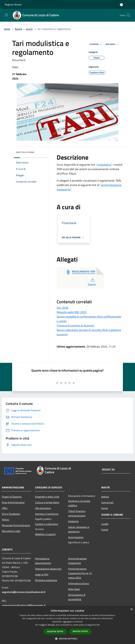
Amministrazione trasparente (77, 561)
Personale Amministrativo (16, 525)
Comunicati (107, 502)
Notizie (105, 497)
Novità (18, 29)
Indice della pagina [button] (25, 152)
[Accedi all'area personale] (121, 5)
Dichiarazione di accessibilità (77, 597)
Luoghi (105, 524)
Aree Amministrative (13, 502)
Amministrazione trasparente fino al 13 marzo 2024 (80, 573)
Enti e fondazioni (11, 514)
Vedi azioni (112, 44)
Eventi (105, 530)
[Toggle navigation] (6, 15)
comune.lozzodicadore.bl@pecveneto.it (24, 605)
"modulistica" (104, 165)
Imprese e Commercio (47, 514)
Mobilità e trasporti (45, 534)
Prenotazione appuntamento (43, 561)
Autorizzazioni (76, 537)
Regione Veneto (13, 4)
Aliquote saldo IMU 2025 (72, 312)
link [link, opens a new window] (98, 625)
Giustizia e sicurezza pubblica (79, 503)
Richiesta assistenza (46, 580)
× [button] (131, 609)
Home (7, 29)
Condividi (96, 44)
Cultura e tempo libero (47, 502)
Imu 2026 (62, 308)
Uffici (5, 508)
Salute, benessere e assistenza (79, 529)
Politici (6, 520)
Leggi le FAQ (42, 574)
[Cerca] (128, 15)
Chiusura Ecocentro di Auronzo (75, 326)
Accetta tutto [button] (55, 632)
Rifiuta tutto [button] (80, 631)
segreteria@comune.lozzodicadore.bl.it (24, 592)
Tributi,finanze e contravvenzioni (77, 513)
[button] (67, 639)
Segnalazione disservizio (48, 569)
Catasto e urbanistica (46, 524)
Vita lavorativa (43, 508)
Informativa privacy (79, 583)
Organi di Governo (12, 497)
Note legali (74, 589)
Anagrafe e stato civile (47, 497)
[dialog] (67, 625)
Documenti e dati (11, 531)
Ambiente (73, 521)
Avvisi (29, 29)
